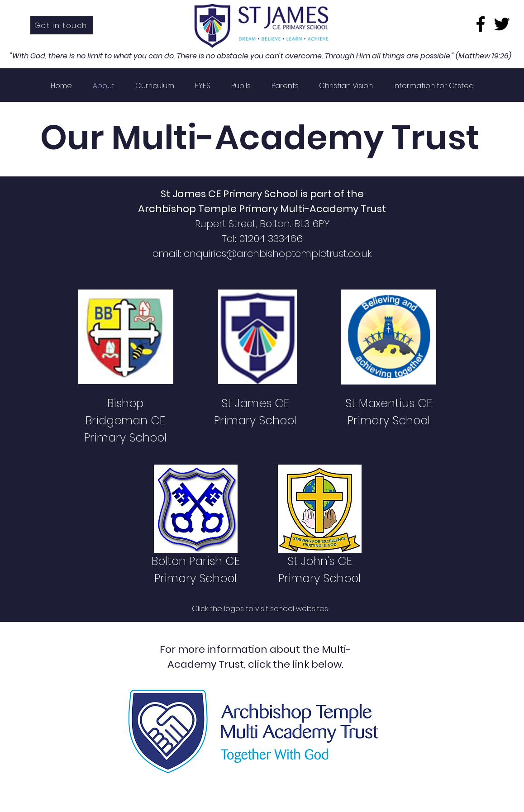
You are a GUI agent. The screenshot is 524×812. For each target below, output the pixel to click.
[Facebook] (481, 24)
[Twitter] (502, 24)
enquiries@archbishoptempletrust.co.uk (278, 254)
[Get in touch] (62, 25)
